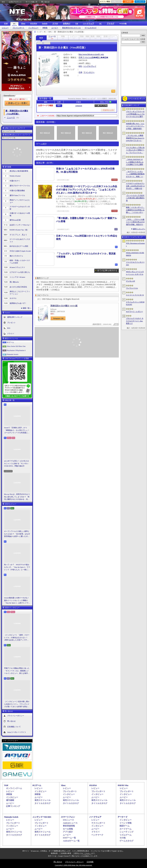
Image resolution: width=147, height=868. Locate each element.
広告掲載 (90, 862)
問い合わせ (45, 2)
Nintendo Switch (13, 354)
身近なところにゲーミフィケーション (20, 293)
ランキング (140, 2)
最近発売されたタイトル (71, 28)
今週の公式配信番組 (17, 191)
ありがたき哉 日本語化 (18, 287)
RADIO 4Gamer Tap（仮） (19, 230)
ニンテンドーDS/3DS (42, 817)
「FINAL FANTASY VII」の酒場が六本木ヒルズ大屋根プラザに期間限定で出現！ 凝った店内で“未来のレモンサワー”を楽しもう (135, 162)
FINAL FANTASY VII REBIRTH (135, 254)
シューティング (127, 832)
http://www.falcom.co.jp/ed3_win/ (91, 54)
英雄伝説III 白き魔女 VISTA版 (64, 306)
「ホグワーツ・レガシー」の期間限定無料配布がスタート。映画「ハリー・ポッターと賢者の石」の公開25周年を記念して (135, 174)
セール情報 (68, 829)
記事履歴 (128, 2)
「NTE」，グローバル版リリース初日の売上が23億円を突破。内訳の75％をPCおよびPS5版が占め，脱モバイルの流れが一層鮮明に (135, 222)
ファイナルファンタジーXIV (135, 263)
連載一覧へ (27, 308)
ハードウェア (89, 24)
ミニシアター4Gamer (17, 277)
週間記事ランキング (15, 317)
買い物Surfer (14, 282)
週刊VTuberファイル (17, 195)
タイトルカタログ (43, 803)
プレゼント (11, 322)
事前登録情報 (69, 826)
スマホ (55, 24)
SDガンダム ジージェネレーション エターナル (135, 273)
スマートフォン (68, 817)
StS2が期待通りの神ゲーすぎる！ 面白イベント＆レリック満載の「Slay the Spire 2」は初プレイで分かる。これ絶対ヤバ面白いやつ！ (17, 601)
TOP (6, 24)
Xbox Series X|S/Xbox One (16, 346)
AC (100, 24)
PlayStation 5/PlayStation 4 (16, 350)
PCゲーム (10, 342)
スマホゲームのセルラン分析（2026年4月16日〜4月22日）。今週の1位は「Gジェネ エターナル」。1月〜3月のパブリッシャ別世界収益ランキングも (135, 186)
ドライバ (11, 333)
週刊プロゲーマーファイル (20, 186)
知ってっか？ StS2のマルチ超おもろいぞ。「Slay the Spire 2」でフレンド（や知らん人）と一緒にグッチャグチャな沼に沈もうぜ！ (17, 567)
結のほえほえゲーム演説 (19, 246)
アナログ (111, 24)
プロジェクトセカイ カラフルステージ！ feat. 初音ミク (135, 321)
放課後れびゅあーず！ (18, 303)
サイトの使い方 (31, 2)
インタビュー (33, 28)
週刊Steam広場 (15, 220)
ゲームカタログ (91, 28)
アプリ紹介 (68, 832)
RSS (3, 2)
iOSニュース (68, 820)
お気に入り (116, 2)
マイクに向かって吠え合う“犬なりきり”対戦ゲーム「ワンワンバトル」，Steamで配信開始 (135, 150)
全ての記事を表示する (107, 270)
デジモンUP (130, 281)
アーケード (123, 817)
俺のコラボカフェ (16, 256)
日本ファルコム (85, 57)
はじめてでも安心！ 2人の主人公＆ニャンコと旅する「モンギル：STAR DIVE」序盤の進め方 (17, 463)
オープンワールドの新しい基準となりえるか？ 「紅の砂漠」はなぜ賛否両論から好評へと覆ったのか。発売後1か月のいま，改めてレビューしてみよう (17, 534)
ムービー (55, 28)
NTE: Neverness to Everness (135, 244)
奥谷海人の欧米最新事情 (19, 171)
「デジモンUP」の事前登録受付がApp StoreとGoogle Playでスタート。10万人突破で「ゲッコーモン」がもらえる (135, 138)
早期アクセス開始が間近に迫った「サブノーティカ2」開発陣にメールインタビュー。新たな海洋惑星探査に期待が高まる (17, 671)
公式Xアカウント (15, 2)
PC (14, 24)
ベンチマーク (97, 835)
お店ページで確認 (46, 105)
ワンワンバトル (132, 288)
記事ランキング (13, 806)
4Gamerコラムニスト (17, 267)
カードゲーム (126, 829)
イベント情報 (126, 823)
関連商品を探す (109, 110)
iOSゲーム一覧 (69, 838)
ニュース (11, 117)
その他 (123, 838)
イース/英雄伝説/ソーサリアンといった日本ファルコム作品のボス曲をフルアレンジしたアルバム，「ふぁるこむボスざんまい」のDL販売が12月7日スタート (87, 190)
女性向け (67, 24)
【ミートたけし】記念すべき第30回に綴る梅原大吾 (135, 198)
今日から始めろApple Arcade (20, 251)
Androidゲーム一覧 (71, 841)
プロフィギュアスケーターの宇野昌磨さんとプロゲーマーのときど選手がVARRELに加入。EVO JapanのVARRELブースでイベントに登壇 (135, 114)
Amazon (79, 106)
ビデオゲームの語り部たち (20, 272)
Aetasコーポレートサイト (17, 732)
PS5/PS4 (34, 24)
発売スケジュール (43, 800)
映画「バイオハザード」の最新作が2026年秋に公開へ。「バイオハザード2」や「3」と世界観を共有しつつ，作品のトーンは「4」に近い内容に (135, 210)
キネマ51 (13, 298)
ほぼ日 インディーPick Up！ (20, 225)
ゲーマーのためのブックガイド (20, 241)
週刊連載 (10, 800)
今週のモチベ (15, 181)
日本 (81, 72)
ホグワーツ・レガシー (134, 311)
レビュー (5, 28)
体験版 (45, 28)
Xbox (23, 24)
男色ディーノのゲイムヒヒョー (20, 201)
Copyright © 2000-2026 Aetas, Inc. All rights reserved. (73, 865)
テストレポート (98, 823)
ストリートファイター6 (135, 295)
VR (77, 24)
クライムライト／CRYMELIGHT (135, 303)
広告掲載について (14, 726)
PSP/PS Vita (123, 785)
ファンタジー (89, 72)
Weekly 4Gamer (15, 176)
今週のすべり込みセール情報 (20, 214)
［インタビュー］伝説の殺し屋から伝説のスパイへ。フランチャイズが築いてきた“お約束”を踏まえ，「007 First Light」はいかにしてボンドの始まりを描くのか (17, 704)
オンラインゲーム (14, 788)
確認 (59, 105)
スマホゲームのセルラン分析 (20, 208)
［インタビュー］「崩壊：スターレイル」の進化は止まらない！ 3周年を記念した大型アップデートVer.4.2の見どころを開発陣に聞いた (17, 638)
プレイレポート (18, 28)
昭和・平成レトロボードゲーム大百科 (20, 262)
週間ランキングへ (139, 229)
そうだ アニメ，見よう (18, 235)
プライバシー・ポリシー (74, 862)
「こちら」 (87, 853)
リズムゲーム (126, 835)
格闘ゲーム (125, 826)
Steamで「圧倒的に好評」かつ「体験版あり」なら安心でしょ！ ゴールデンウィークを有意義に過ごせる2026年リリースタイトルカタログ (17, 430)
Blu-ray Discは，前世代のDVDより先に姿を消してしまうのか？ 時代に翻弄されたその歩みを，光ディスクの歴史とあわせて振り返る (17, 497)
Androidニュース (70, 823)
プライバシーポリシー (16, 715)
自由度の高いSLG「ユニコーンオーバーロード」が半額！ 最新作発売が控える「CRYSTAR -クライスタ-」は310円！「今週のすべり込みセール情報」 (135, 126)
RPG (80, 66)
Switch (45, 24)
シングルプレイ (90, 66)
